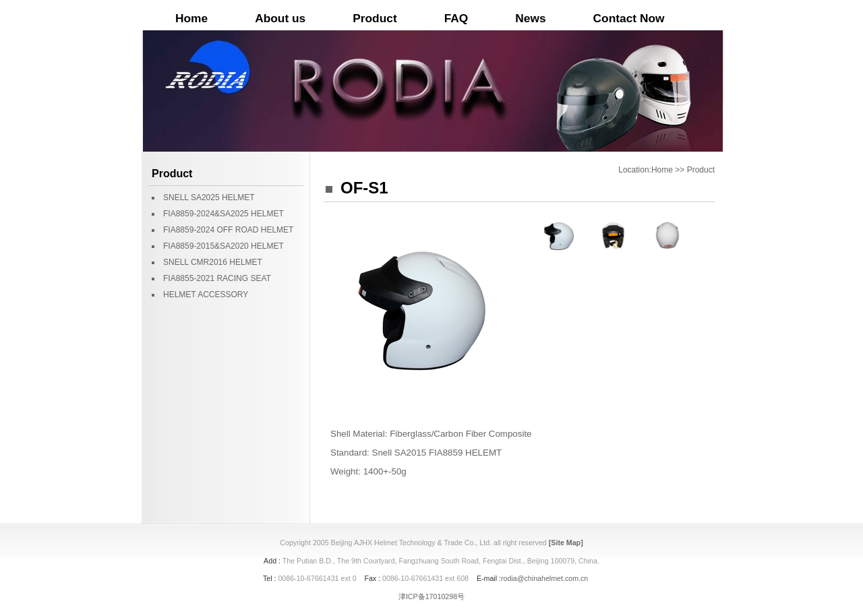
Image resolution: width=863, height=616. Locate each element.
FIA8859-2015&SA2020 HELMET (224, 246)
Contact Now (629, 18)
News (530, 18)
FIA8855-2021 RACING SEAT (217, 278)
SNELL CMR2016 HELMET (213, 262)
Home (191, 18)
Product (375, 18)
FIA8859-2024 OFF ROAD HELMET (228, 230)
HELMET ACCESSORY (206, 295)
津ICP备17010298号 (431, 596)
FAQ (456, 18)
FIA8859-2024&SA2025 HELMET (224, 214)
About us (280, 18)
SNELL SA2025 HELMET (209, 197)
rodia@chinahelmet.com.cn (544, 578)
